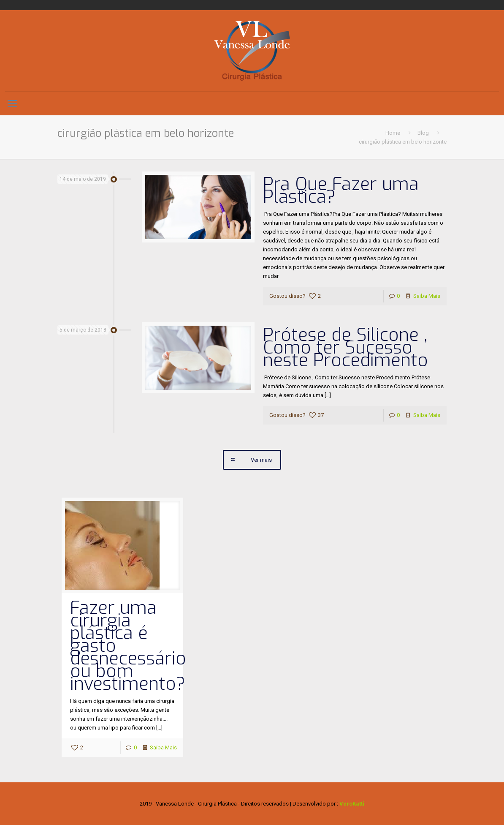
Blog (423, 133)
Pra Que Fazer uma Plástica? (341, 191)
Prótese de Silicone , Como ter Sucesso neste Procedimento (345, 348)
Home (393, 133)
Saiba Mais (427, 296)
